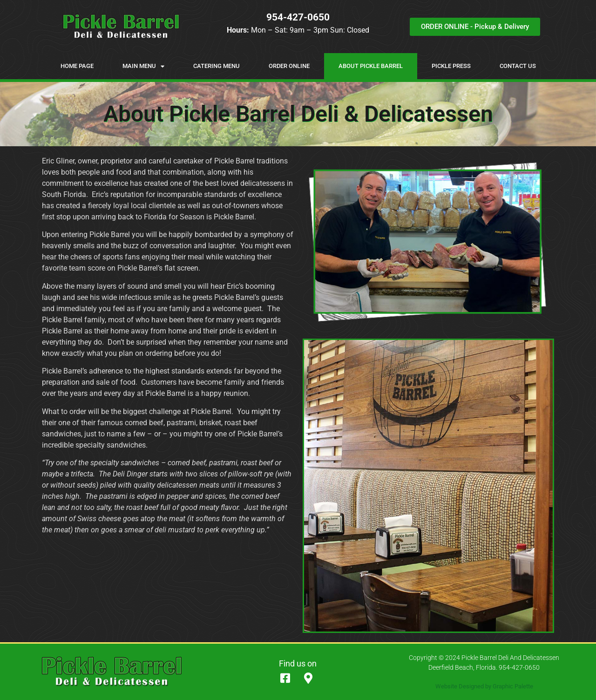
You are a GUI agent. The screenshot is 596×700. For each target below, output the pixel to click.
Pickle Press (451, 66)
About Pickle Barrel (371, 66)
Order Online (289, 66)
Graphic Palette (513, 686)
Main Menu (143, 66)
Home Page (77, 66)
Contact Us (518, 66)
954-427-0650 (298, 17)
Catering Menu (217, 66)
